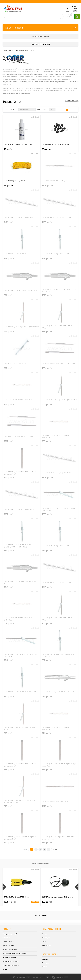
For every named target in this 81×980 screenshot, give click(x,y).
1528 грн (48, 478)
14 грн (9, 186)
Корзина (60, 977)
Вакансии (45, 967)
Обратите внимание (40, 864)
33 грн (46, 149)
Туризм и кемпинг (8, 946)
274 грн (47, 551)
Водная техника (7, 938)
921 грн (9, 806)
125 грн (48, 902)
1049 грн (10, 587)
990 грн (47, 405)
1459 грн (10, 222)
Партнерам (45, 963)
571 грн (47, 770)
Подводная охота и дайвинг (11, 934)
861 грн (9, 733)
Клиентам (45, 959)
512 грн (9, 843)
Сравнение (22, 977)
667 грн (47, 843)
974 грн (47, 733)
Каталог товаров (40, 28)
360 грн (9, 551)
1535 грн (10, 441)
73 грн (9, 149)
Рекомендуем (46, 946)
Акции (44, 942)
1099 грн (48, 514)
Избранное (41, 977)
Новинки (44, 934)
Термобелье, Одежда (9, 957)
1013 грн (48, 295)
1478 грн (48, 806)
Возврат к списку (72, 101)
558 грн (9, 770)
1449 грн (48, 587)
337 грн (9, 697)
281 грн (47, 660)
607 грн (9, 368)
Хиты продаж (46, 938)
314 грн (9, 259)
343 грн (47, 259)
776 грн (47, 332)
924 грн (9, 624)
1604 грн (48, 368)
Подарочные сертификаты (11, 965)
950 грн (9, 295)
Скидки (5, 969)
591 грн (9, 478)
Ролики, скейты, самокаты (11, 961)
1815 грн (10, 514)
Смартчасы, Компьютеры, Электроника (15, 953)
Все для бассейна (8, 942)
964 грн (47, 697)
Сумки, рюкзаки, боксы (10, 950)
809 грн (9, 405)
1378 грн (22, 902)
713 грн (9, 332)
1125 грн (48, 186)
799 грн (47, 624)
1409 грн (48, 222)
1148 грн (10, 660)
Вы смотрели (41, 916)
